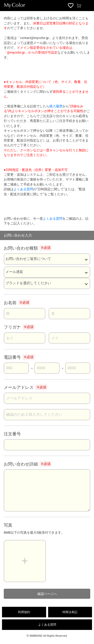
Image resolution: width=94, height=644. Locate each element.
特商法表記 (70, 612)
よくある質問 (23, 189)
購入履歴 (56, 106)
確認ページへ (47, 594)
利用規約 (24, 612)
